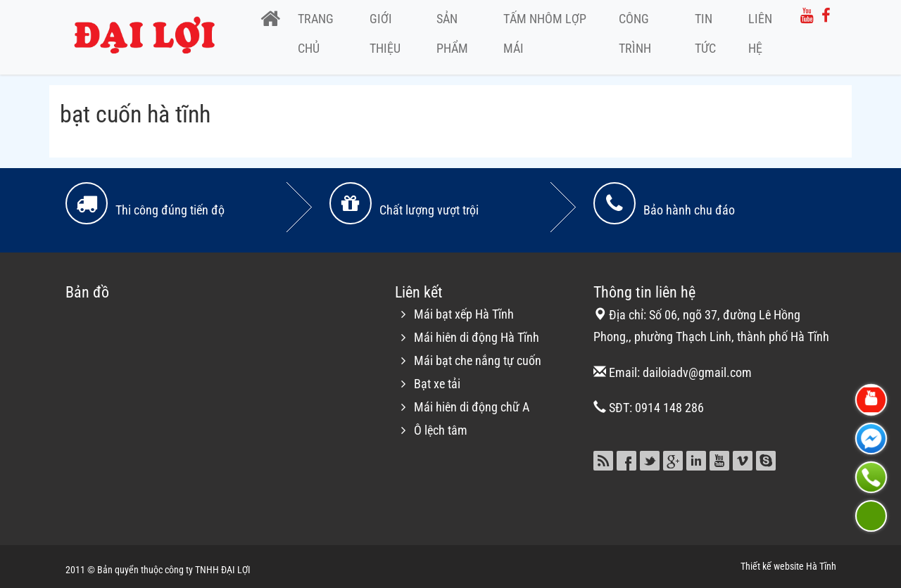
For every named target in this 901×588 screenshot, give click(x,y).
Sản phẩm (452, 33)
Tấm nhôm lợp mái (545, 33)
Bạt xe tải (437, 384)
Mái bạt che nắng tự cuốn (478, 360)
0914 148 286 (669, 408)
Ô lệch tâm (441, 430)
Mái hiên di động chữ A (472, 407)
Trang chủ (316, 33)
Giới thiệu (385, 33)
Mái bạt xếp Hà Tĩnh (464, 314)
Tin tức (705, 33)
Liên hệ (760, 33)
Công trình (635, 33)
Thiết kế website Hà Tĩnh (788, 566)
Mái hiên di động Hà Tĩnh (477, 337)
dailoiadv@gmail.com (697, 372)
